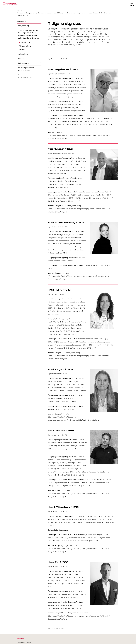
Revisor (22, 50)
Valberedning (23, 54)
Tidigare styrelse (23, 16)
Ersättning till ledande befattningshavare (26, 69)
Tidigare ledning (25, 46)
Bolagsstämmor (24, 63)
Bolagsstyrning (31, 13)
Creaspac (20, 13)
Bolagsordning (24, 26)
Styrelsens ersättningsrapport (25, 76)
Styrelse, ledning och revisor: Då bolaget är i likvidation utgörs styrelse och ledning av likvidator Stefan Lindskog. (74, 13)
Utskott (21, 59)
